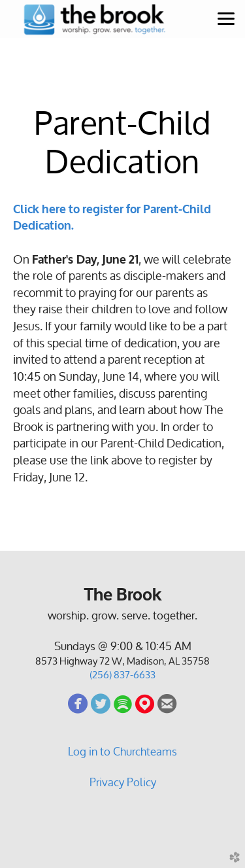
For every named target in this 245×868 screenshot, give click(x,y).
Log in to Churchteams (122, 751)
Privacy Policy (123, 782)
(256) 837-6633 (122, 674)
